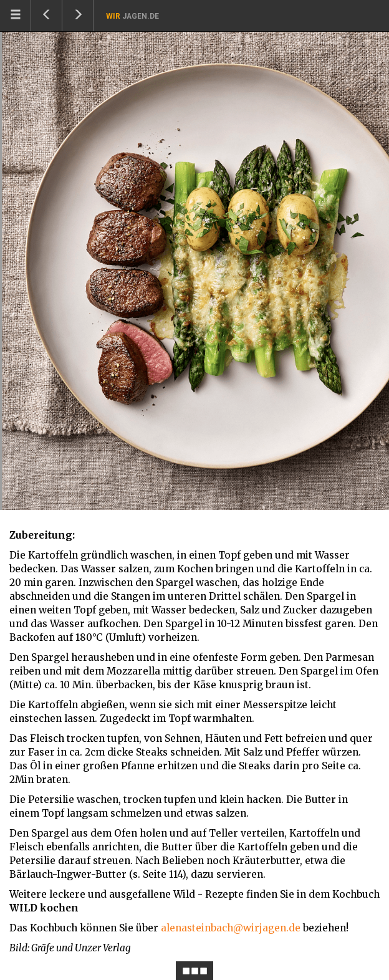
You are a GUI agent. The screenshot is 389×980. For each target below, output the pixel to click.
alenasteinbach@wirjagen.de (231, 928)
